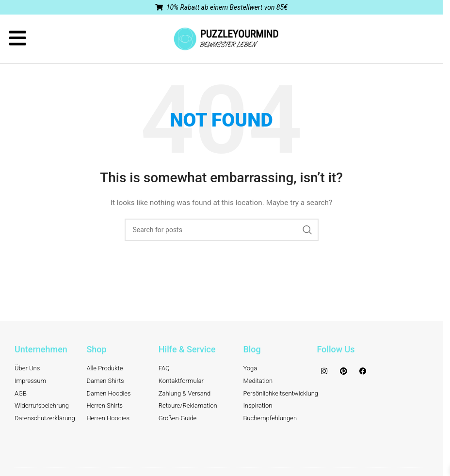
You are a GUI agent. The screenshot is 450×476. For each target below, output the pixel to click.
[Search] (222, 230)
